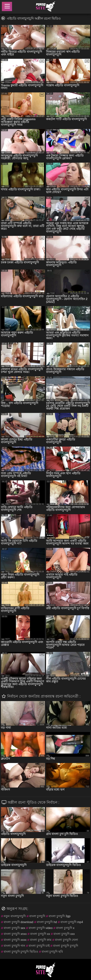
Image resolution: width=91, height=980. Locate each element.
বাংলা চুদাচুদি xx (40, 934)
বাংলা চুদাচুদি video (41, 928)
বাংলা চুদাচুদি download (18, 922)
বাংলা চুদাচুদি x (65, 928)
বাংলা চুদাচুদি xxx (64, 934)
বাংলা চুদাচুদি (37, 916)
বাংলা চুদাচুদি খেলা (66, 940)
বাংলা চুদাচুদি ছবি (52, 952)
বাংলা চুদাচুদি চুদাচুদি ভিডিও (21, 952)
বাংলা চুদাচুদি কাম (41, 940)
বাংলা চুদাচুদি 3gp (60, 916)
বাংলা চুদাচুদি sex (14, 928)
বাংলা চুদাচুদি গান (14, 946)
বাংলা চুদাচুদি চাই (39, 946)
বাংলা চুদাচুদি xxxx (15, 940)
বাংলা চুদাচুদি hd (47, 922)
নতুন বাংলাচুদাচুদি (15, 916)
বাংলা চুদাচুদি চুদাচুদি (66, 946)
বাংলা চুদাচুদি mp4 (72, 922)
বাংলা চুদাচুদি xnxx (15, 934)
